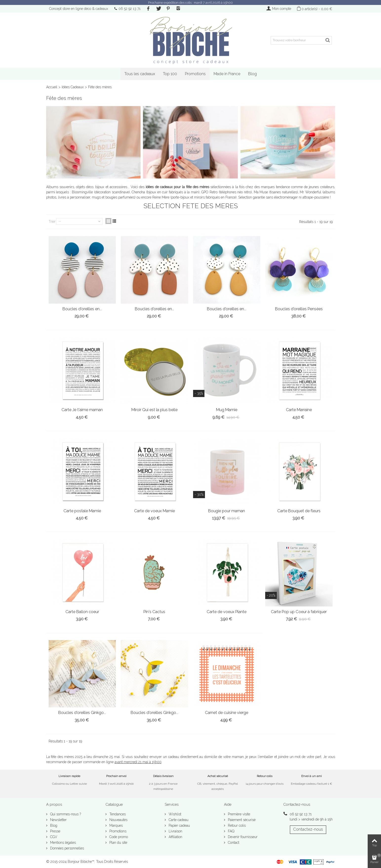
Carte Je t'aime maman (82, 410)
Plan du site (118, 843)
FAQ (231, 831)
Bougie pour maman (227, 511)
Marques (116, 825)
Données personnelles (67, 848)
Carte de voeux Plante (227, 612)
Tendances (117, 814)
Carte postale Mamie (82, 511)
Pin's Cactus (154, 612)
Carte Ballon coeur (82, 612)
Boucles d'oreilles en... (82, 309)
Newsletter (58, 820)
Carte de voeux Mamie (154, 511)
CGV (53, 837)
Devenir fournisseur (242, 837)
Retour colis (236, 825)
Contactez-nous (308, 829)
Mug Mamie (227, 410)
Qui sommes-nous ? (65, 814)
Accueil (52, 87)
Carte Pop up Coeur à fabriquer (299, 612)
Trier (52, 222)
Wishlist (174, 814)
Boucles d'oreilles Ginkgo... (82, 713)
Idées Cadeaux (73, 87)
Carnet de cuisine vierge (227, 713)
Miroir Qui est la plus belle (154, 410)
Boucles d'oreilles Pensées (299, 309)
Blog (252, 74)
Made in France (227, 74)
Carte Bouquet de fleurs (299, 511)
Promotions (195, 74)
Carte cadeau (178, 820)
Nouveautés (118, 820)
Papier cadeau (179, 825)
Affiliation (175, 837)
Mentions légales (62, 843)
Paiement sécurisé (241, 820)
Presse (55, 831)
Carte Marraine (299, 410)
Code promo (118, 837)
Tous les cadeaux (140, 74)
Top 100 (170, 74)
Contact (233, 843)
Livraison (175, 831)
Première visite (239, 814)
